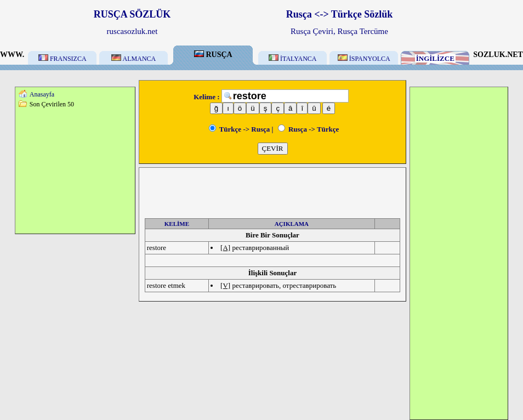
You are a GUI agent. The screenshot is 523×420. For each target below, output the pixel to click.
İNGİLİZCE (435, 58)
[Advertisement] (75, 171)
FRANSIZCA (62, 59)
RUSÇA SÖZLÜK (132, 14)
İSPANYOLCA (364, 59)
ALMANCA (133, 59)
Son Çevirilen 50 (52, 104)
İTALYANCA (293, 59)
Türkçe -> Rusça (240, 129)
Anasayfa (42, 94)
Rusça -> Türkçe (309, 129)
